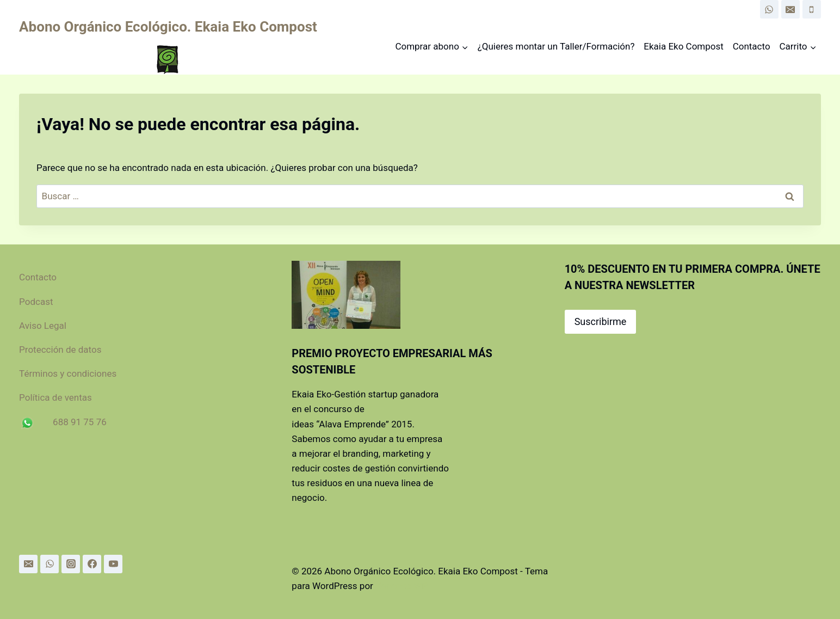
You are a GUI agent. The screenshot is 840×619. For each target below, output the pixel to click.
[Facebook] (92, 564)
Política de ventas (55, 397)
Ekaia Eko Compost (684, 46)
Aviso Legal (43, 326)
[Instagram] (71, 564)
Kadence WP (402, 586)
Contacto (752, 46)
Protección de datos (65, 350)
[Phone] (812, 9)
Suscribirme (601, 321)
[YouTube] (113, 564)
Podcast (36, 302)
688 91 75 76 (80, 422)
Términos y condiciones (68, 373)
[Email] (790, 9)
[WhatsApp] (769, 9)
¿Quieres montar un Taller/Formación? (556, 46)
